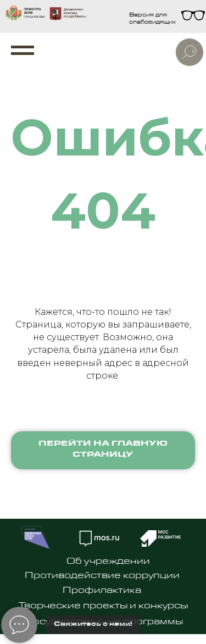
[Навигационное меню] (23, 51)
